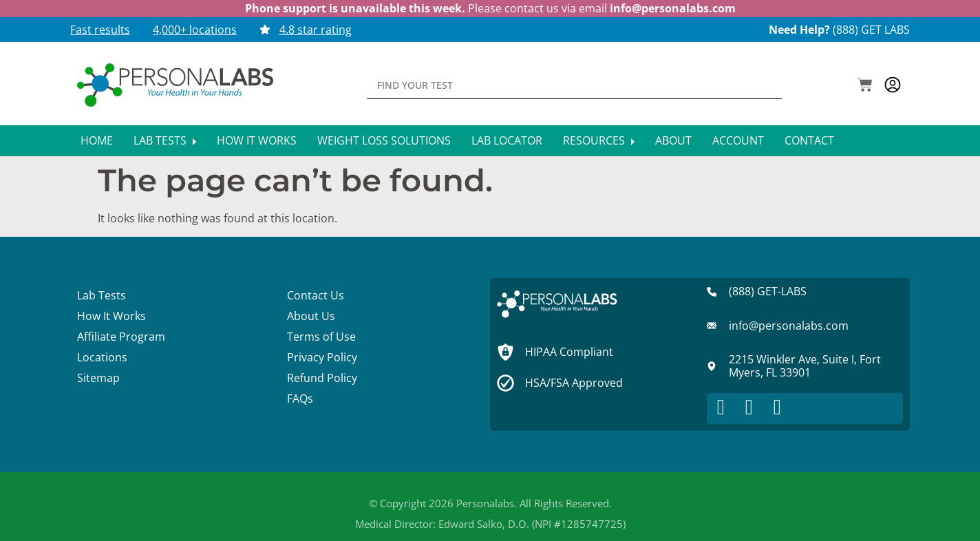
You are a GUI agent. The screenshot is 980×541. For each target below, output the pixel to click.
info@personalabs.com (673, 8)
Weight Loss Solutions (384, 140)
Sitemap (98, 378)
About (673, 140)
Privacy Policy (322, 357)
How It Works (257, 140)
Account (738, 140)
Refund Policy (322, 378)
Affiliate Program (121, 337)
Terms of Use (321, 337)
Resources (599, 140)
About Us (311, 316)
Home (97, 140)
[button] (865, 86)
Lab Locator (507, 140)
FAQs (300, 399)
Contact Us (316, 295)
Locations (102, 357)
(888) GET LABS (871, 30)
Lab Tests (165, 140)
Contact (809, 140)
